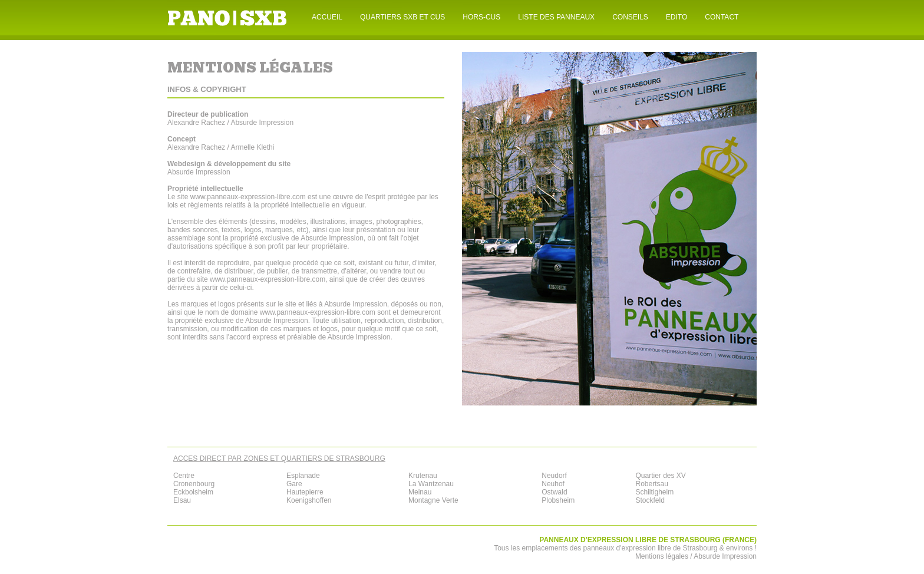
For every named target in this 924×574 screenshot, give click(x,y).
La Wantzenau (431, 484)
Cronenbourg (194, 484)
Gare (294, 484)
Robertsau (651, 484)
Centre (184, 476)
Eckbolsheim (193, 492)
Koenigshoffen (309, 500)
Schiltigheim (654, 492)
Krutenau (423, 476)
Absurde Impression (332, 238)
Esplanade (303, 476)
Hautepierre (305, 492)
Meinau (420, 492)
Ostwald (554, 492)
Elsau (182, 500)
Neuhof (553, 484)
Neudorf (554, 476)
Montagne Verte (433, 500)
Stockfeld (650, 500)
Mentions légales (662, 556)
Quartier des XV (660, 476)
